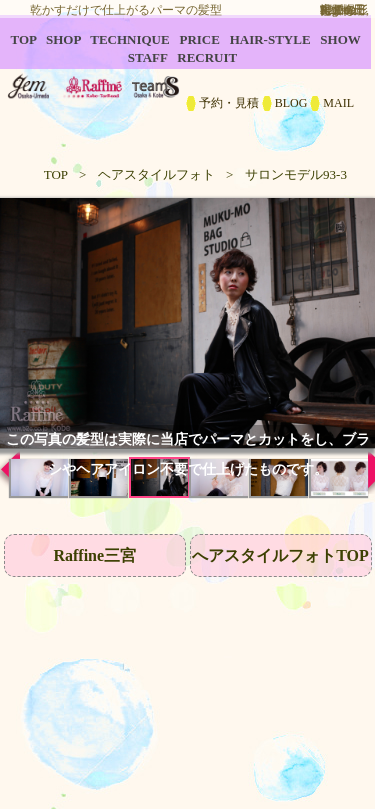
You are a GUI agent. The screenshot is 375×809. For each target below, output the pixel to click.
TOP (56, 174)
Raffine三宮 (94, 555)
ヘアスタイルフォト (156, 174)
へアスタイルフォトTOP (280, 555)
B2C (187, 80)
